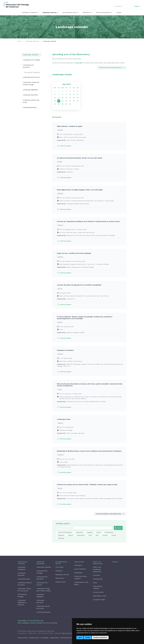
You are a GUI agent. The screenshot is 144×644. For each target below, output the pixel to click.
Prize (90, 535)
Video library (60, 578)
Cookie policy (34, 638)
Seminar (105, 535)
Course (99, 532)
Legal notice (54, 638)
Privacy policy (22, 638)
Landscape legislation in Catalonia (22, 602)
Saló (97, 535)
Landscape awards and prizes (31, 101)
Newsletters (78, 573)
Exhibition (61, 535)
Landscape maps (24, 579)
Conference (79, 532)
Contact (115, 562)
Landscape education (30, 95)
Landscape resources (32, 41)
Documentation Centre (61, 563)
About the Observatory (98, 563)
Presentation (81, 535)
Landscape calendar (50, 41)
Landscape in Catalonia (22, 563)
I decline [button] (88, 637)
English (137, 6)
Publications (79, 562)
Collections (78, 565)
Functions (97, 575)
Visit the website (65, 146)
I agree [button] (80, 637)
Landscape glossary (30, 107)
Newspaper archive (62, 574)
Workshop (61, 538)
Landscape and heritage (31, 60)
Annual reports (98, 592)
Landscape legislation (30, 90)
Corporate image (99, 600)
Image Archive (60, 582)
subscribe (79, 63)
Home (19, 41)
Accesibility (44, 638)
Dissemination (109, 532)
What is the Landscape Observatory (97, 569)
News (95, 583)
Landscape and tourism (31, 77)
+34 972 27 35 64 (47, 633)
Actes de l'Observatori (65, 532)
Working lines (98, 579)
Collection (59, 571)
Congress (90, 532)
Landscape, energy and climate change (31, 83)
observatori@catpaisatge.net (65, 633)
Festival (70, 535)
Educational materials (32, 72)
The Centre (59, 567)
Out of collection (80, 569)
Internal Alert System (68, 638)
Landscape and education (28, 66)
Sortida (114, 535)
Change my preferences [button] (100, 637)
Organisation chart (100, 596)
